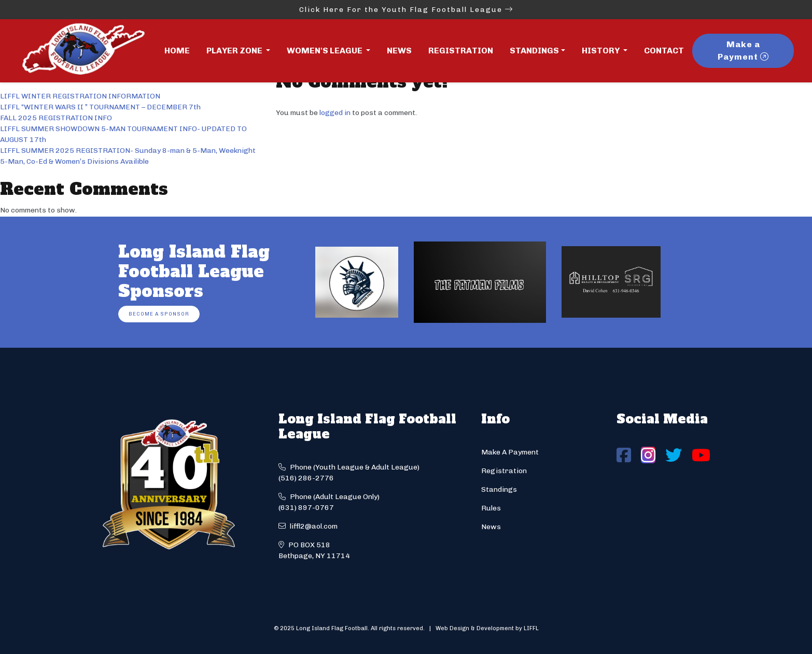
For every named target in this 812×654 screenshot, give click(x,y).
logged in (335, 113)
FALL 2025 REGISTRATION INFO (56, 118)
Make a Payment (743, 51)
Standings (534, 51)
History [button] (601, 51)
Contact (664, 51)
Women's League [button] (325, 51)
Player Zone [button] (235, 51)
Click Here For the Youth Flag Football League (406, 10)
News (399, 51)
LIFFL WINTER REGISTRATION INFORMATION (80, 96)
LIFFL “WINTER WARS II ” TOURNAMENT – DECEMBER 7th (100, 107)
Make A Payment (510, 452)
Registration (461, 51)
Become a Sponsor (159, 314)
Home (177, 51)
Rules (491, 508)
